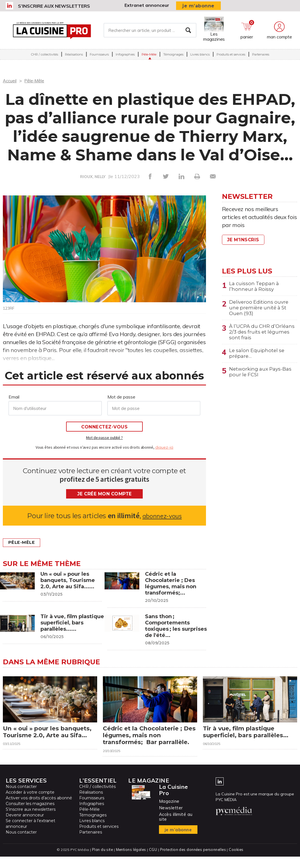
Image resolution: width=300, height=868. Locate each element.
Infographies (125, 56)
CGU (153, 861)
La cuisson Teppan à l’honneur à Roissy (255, 287)
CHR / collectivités (45, 56)
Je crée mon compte (105, 494)
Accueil (10, 81)
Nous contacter (21, 798)
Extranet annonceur (147, 5)
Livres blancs (200, 56)
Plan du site (101, 861)
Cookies (237, 861)
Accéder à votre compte (30, 804)
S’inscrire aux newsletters (54, 6)
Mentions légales (130, 861)
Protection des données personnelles (193, 861)
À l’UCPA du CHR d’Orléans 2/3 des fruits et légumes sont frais (262, 336)
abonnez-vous (162, 516)
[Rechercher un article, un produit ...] (150, 31)
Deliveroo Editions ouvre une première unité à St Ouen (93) (260, 310)
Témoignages (173, 56)
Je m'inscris (244, 240)
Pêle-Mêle (149, 56)
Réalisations (74, 56)
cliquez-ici (164, 447)
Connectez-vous (104, 427)
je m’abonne (198, 6)
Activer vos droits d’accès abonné (39, 810)
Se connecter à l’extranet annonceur (30, 835)
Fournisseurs (99, 56)
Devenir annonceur (25, 827)
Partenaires (261, 56)
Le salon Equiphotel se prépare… (258, 358)
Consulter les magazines (30, 815)
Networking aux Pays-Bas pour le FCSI (262, 378)
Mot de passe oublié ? (104, 438)
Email (14, 397)
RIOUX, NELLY (93, 177)
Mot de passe (121, 397)
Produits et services (231, 56)
